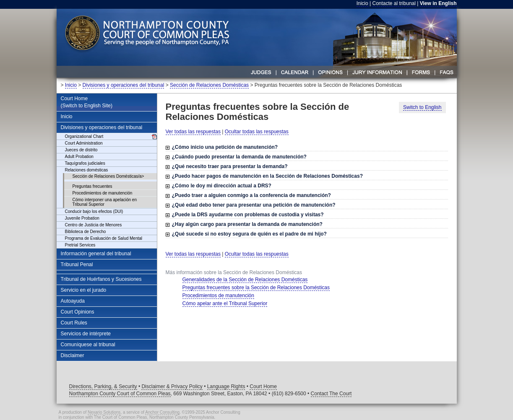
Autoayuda (73, 301)
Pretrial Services (80, 245)
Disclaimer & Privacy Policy (172, 386)
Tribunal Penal (77, 264)
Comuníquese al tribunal (88, 345)
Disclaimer (73, 355)
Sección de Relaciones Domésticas (209, 85)
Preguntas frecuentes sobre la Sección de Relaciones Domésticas (256, 288)
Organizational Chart (84, 136)
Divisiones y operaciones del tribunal (124, 85)
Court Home (263, 386)
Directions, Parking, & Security (103, 386)
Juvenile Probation (82, 218)
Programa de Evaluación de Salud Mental (104, 238)
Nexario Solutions (104, 412)
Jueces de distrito (81, 150)
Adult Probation (79, 157)
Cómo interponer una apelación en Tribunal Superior (105, 202)
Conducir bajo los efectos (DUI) (94, 211)
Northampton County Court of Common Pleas (120, 394)
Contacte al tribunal (394, 3)
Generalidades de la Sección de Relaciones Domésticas (245, 280)
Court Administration (84, 143)
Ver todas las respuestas (193, 132)
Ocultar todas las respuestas (257, 132)
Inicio (362, 3)
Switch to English (422, 107)
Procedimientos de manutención (103, 193)
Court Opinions (78, 312)
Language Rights (226, 386)
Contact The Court (331, 394)
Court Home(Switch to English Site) (87, 102)
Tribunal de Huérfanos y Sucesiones (101, 279)
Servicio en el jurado (84, 290)
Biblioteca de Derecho (86, 232)
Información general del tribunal (96, 254)
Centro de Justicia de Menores (94, 225)
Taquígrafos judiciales (85, 163)
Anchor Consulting (162, 412)
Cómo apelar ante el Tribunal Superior (225, 303)
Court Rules (74, 323)
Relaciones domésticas (87, 170)
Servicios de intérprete (86, 334)
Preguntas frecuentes (92, 186)
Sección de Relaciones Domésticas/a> (108, 176)
